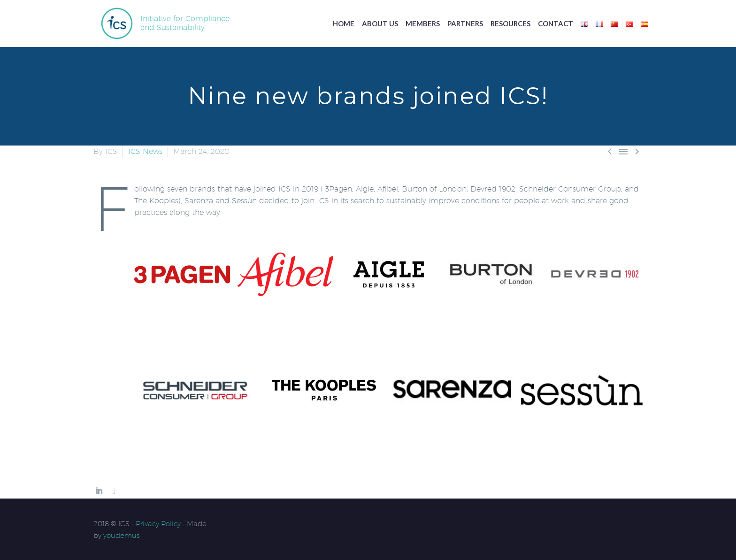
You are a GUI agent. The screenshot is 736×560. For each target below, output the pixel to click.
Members (423, 23)
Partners (465, 23)
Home (344, 23)
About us (380, 23)
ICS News (145, 151)
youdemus (122, 535)
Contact (556, 23)
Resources (510, 23)
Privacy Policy (158, 524)
